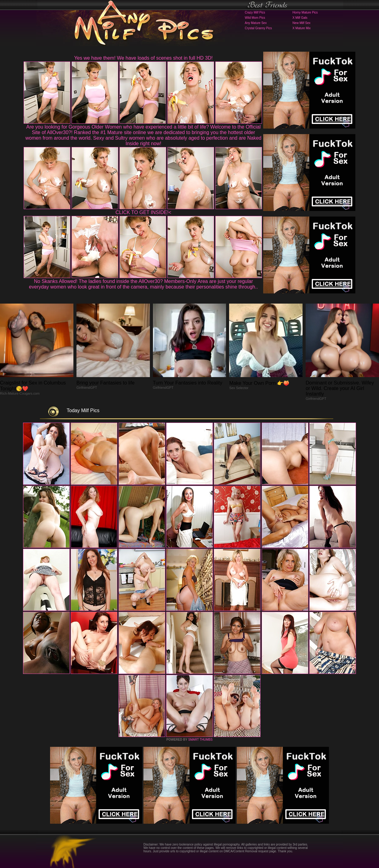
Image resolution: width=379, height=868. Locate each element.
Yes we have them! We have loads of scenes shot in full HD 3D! (144, 58)
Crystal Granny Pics (258, 28)
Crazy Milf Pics (255, 12)
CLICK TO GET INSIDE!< (143, 212)
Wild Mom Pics (255, 18)
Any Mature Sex (256, 23)
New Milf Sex (301, 23)
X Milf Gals (300, 18)
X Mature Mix (301, 28)
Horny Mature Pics (305, 12)
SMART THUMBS (200, 740)
